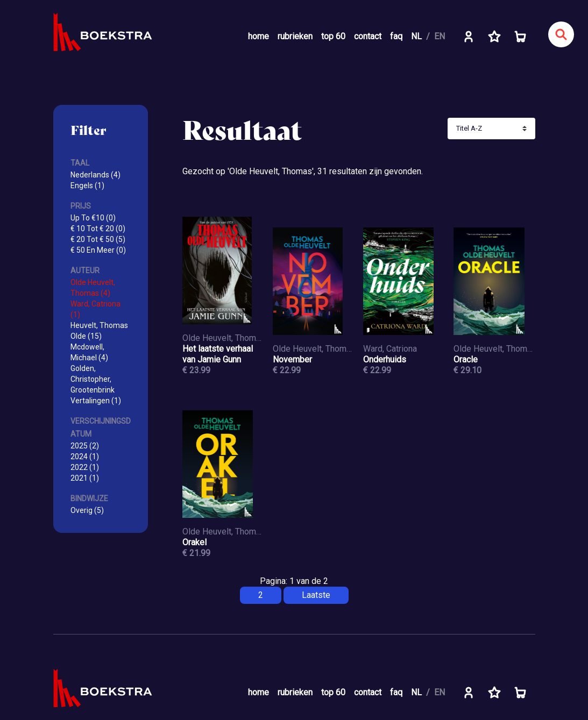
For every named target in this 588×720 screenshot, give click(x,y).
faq (396, 36)
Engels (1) (87, 186)
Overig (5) (87, 510)
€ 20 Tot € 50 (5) (98, 239)
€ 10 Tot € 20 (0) (98, 229)
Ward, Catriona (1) (95, 309)
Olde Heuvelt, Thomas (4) (93, 288)
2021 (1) (85, 478)
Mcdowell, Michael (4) (89, 352)
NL (416, 36)
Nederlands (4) (95, 175)
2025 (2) (85, 446)
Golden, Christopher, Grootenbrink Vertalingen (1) (96, 384)
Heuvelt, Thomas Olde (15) (99, 331)
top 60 (333, 36)
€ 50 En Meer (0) (98, 250)
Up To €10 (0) (93, 218)
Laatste (316, 595)
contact (368, 36)
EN (440, 36)
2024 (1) (85, 457)
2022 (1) (85, 467)
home (258, 36)
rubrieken (295, 36)
